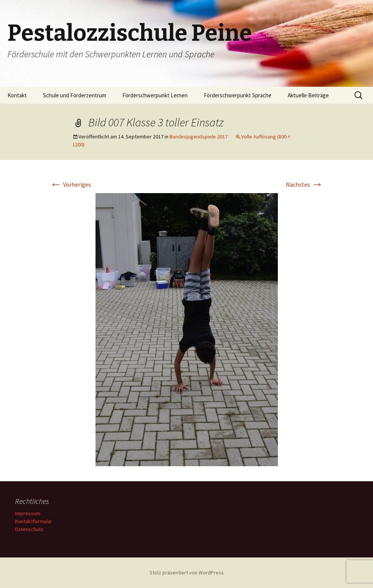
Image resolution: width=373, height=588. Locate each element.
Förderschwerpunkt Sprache (238, 95)
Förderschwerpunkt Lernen (155, 95)
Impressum (28, 513)
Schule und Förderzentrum (75, 95)
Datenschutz (29, 529)
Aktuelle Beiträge (308, 95)
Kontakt (17, 95)
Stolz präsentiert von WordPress (187, 573)
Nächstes (304, 184)
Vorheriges (70, 184)
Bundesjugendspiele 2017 (199, 137)
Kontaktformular (34, 521)
